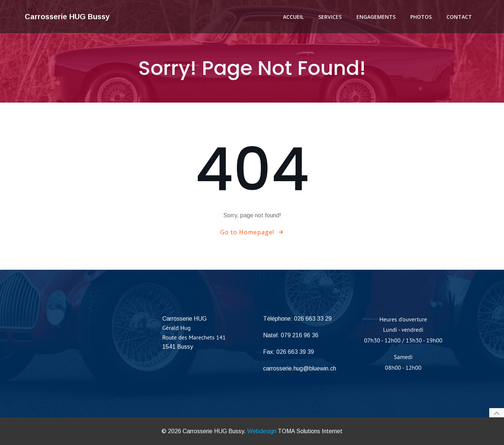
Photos (421, 17)
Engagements (376, 17)
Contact (459, 17)
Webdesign (262, 431)
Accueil (293, 17)
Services (330, 17)
